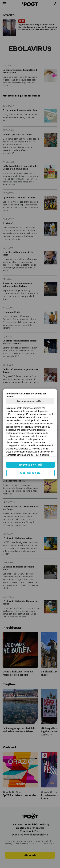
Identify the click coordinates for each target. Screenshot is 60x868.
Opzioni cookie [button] (30, 473)
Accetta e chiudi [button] (30, 465)
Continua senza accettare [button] (30, 401)
